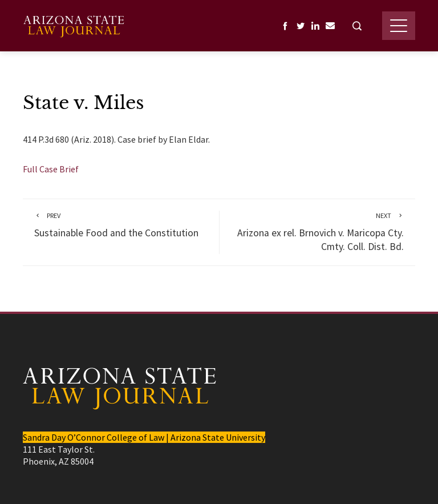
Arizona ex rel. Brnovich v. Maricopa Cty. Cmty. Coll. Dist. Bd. (317, 232)
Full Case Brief (51, 169)
